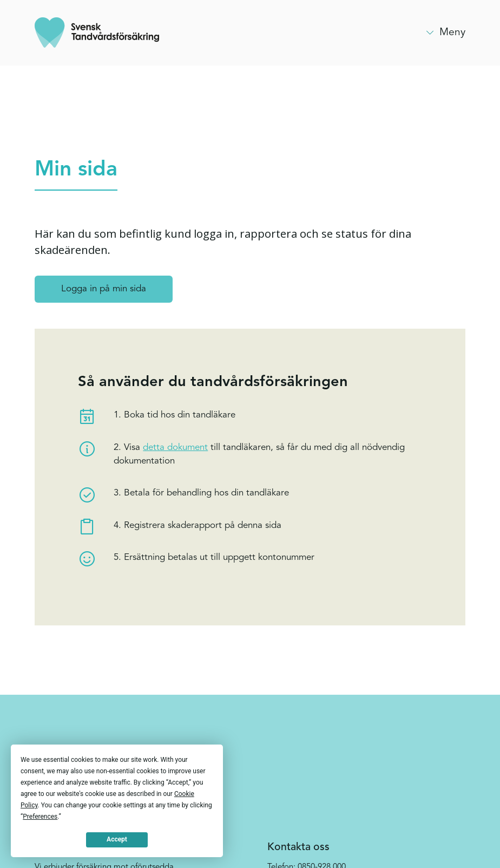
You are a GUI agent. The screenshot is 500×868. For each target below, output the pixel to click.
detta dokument (175, 448)
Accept (117, 839)
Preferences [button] (40, 817)
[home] (97, 32)
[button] (445, 33)
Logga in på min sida (104, 289)
